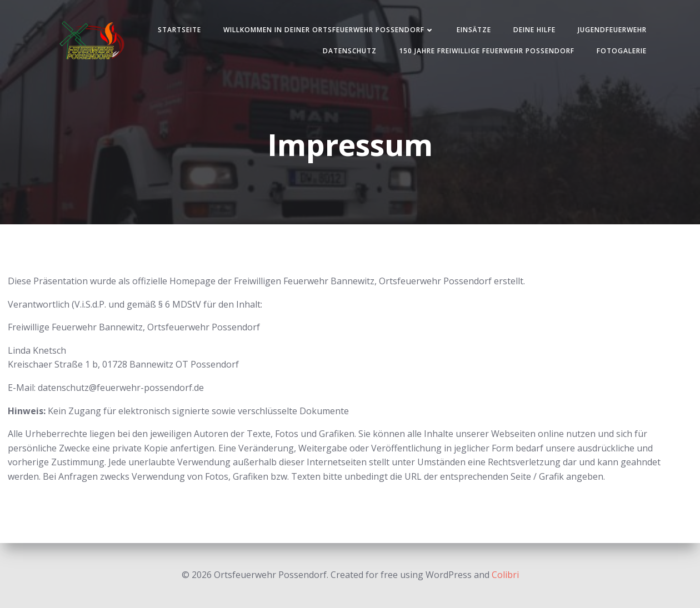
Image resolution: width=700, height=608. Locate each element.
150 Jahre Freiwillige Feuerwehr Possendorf (487, 51)
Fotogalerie (622, 51)
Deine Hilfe (534, 30)
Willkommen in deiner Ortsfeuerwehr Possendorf (329, 30)
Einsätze (474, 30)
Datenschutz (350, 51)
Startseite (179, 30)
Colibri (505, 575)
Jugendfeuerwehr (612, 30)
